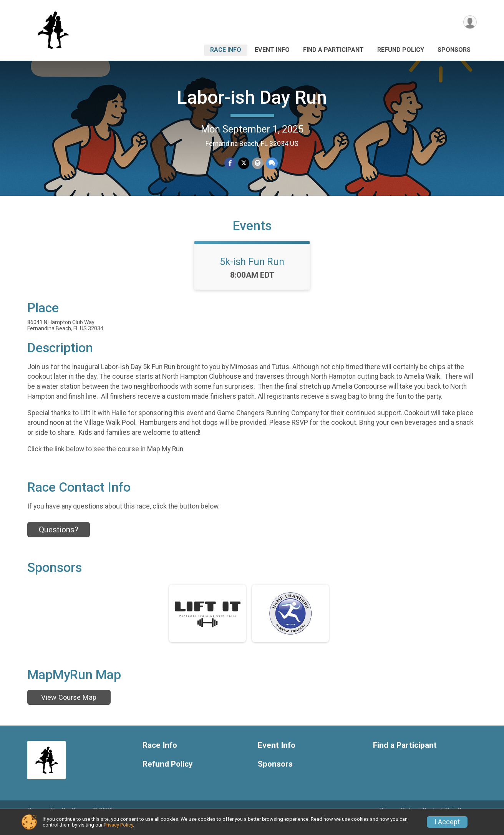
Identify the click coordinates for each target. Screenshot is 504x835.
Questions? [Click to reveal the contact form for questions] (59, 540)
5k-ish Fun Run (252, 272)
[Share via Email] (257, 163)
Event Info (272, 50)
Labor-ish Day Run (252, 97)
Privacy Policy (118, 825)
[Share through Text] (271, 163)
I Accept (447, 822)
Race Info (226, 50)
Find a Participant (333, 50)
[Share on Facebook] (230, 163)
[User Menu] (470, 22)
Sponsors (454, 50)
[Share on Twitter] (244, 163)
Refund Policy (401, 50)
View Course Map (69, 708)
